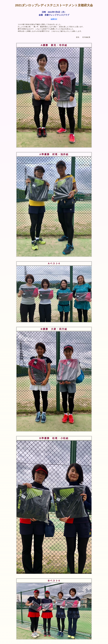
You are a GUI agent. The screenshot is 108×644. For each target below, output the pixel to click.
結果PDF (54, 19)
